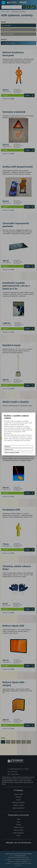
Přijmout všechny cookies (12, 452)
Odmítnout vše (9, 449)
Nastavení (8, 446)
